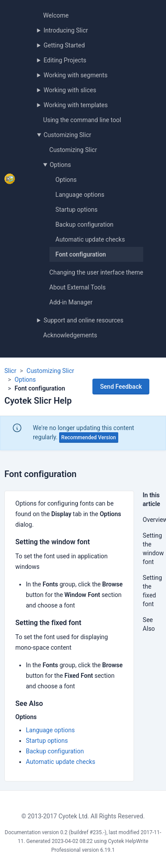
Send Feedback (121, 387)
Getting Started (64, 45)
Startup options (77, 210)
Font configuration (81, 254)
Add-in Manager (71, 302)
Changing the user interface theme (96, 272)
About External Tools (78, 287)
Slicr (10, 371)
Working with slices (70, 90)
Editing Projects (65, 60)
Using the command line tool (82, 120)
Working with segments (75, 75)
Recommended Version (89, 438)
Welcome (56, 15)
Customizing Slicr (67, 135)
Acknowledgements (70, 335)
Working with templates (76, 105)
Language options (80, 195)
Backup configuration (85, 224)
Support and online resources (83, 320)
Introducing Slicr (65, 30)
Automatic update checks (90, 239)
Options (60, 165)
